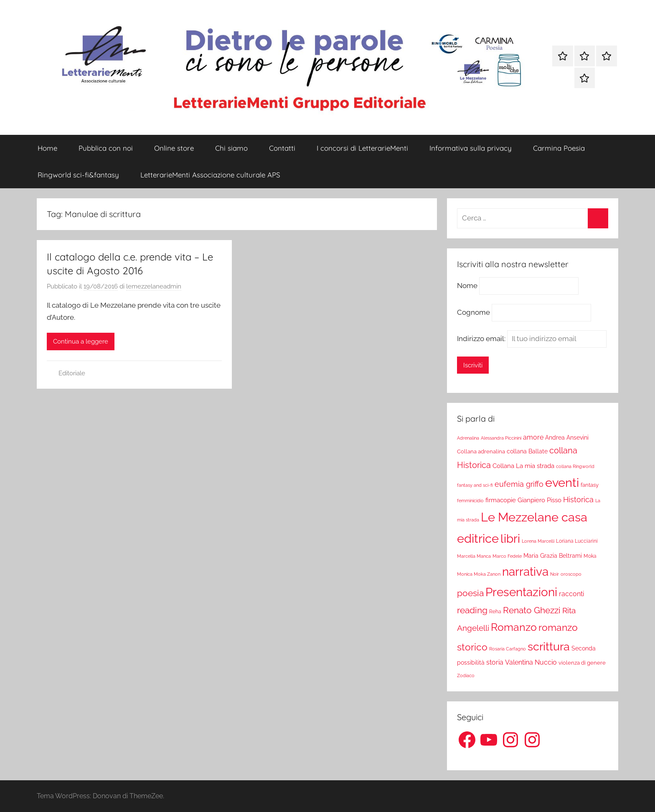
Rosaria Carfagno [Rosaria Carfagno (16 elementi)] (508, 649)
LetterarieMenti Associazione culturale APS (210, 175)
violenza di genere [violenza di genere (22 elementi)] (582, 663)
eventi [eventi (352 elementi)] (562, 483)
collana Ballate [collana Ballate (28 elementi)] (527, 451)
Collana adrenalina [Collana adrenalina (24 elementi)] (481, 451)
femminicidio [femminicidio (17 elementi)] (470, 501)
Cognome (473, 312)
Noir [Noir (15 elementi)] (555, 574)
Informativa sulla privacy (471, 148)
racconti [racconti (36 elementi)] (571, 594)
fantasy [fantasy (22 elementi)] (590, 485)
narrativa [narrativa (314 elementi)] (525, 572)
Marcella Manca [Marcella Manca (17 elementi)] (474, 556)
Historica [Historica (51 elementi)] (578, 500)
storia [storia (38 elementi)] (495, 662)
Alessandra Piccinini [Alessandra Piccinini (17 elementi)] (501, 438)
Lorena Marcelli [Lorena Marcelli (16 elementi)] (538, 541)
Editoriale (72, 373)
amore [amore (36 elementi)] (533, 437)
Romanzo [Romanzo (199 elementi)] (514, 627)
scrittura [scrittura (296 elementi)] (549, 646)
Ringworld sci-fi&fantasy (78, 175)
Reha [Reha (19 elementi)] (495, 612)
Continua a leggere (81, 341)
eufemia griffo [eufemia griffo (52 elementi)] (519, 484)
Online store (174, 148)
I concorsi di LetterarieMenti (362, 148)
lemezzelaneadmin (154, 286)
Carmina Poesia (559, 148)
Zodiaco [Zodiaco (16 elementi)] (466, 676)
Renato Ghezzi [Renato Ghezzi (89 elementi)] (532, 610)
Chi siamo (231, 148)
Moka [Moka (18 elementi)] (590, 556)
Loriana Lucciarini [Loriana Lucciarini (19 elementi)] (577, 541)
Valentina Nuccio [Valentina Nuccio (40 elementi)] (531, 662)
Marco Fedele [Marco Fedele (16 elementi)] (507, 556)
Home (47, 148)
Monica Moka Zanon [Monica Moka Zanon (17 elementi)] (479, 574)
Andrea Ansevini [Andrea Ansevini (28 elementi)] (567, 438)
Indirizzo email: (532, 339)
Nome (467, 286)
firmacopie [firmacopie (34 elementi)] (501, 500)
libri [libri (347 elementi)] (510, 539)
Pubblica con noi (106, 148)
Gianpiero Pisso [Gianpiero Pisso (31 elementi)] (539, 500)
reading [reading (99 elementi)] (472, 610)
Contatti (282, 148)
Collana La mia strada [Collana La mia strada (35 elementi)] (523, 466)
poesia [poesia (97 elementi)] (470, 593)
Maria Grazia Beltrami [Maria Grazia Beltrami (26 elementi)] (553, 556)
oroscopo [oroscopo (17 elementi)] (571, 574)
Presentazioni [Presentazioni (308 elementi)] (521, 592)
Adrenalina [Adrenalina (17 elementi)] (468, 438)
